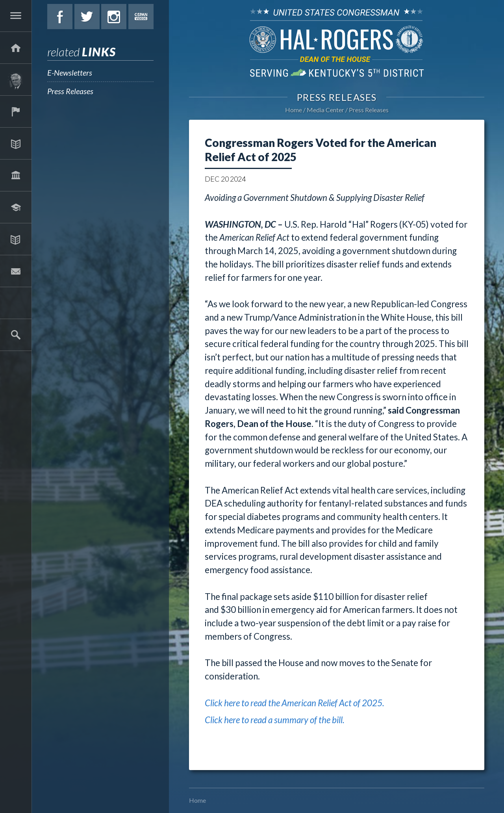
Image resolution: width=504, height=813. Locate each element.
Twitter (87, 17)
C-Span (141, 17)
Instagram (114, 17)
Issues (16, 143)
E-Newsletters (70, 72)
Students (16, 207)
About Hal (16, 80)
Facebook (60, 17)
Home (294, 110)
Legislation (16, 175)
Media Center (16, 239)
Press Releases (70, 91)
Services (16, 111)
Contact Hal (16, 271)
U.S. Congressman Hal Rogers (337, 42)
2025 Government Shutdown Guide (16, 303)
